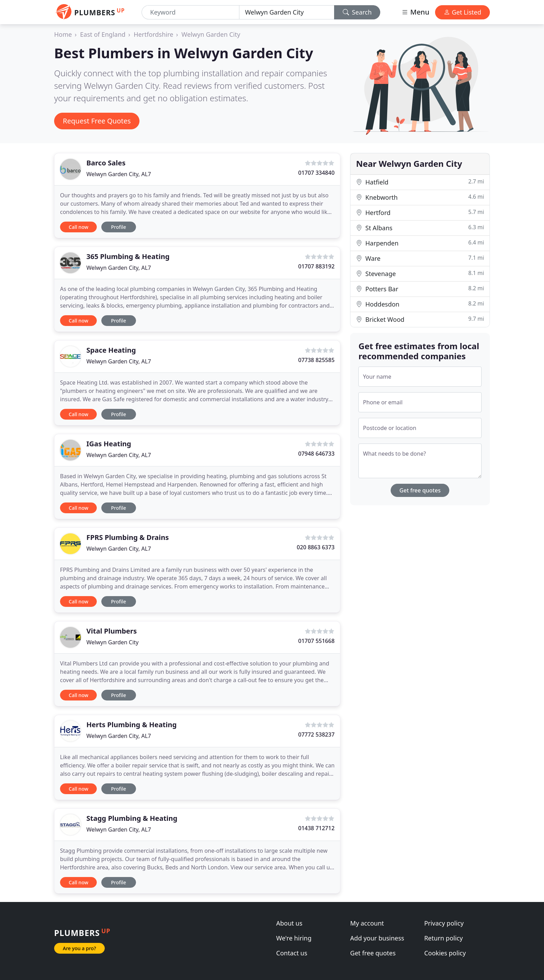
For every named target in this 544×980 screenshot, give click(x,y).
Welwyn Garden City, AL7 (119, 174)
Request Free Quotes (97, 121)
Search (357, 12)
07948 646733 (316, 454)
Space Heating (111, 350)
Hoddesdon (420, 304)
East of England (103, 34)
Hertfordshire (153, 34)
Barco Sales (106, 163)
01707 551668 (316, 641)
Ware (420, 258)
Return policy (444, 938)
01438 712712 (316, 828)
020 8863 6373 (316, 547)
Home (63, 34)
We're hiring (294, 938)
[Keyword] (190, 12)
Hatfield (420, 182)
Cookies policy (445, 953)
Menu (415, 12)
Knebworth (420, 197)
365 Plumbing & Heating (128, 256)
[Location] (287, 12)
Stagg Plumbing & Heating (132, 818)
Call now (78, 227)
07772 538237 (316, 734)
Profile (118, 227)
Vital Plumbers (112, 631)
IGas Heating (109, 444)
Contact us (292, 953)
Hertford (420, 212)
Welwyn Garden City (211, 34)
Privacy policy (444, 923)
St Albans (420, 228)
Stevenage (420, 273)
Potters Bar (420, 289)
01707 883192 (316, 266)
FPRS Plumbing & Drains (127, 537)
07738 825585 (316, 360)
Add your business (377, 938)
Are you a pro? (79, 948)
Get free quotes (420, 490)
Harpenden (420, 243)
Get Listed (462, 12)
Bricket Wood (420, 319)
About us (289, 923)
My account (367, 923)
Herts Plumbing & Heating (131, 725)
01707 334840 (316, 173)
